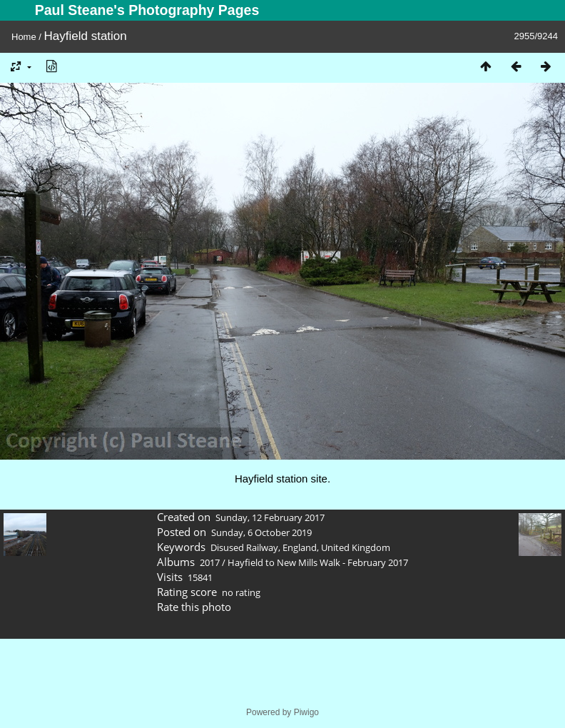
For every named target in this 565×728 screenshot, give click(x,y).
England (300, 547)
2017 (210, 562)
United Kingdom (356, 547)
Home (24, 37)
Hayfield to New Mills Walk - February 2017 (318, 562)
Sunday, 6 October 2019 (261, 532)
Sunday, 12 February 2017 (270, 517)
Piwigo (306, 712)
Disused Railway (244, 547)
